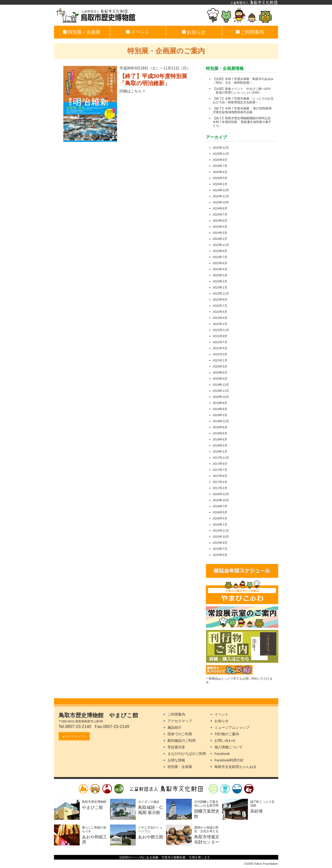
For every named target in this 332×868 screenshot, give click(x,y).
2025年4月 (220, 172)
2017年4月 (220, 482)
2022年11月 (221, 294)
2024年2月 (220, 239)
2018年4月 (220, 445)
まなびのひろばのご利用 (187, 754)
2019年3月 (220, 415)
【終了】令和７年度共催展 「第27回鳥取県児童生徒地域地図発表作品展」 (242, 110)
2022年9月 (220, 300)
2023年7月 (220, 257)
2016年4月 (220, 518)
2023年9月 (220, 251)
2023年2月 (220, 281)
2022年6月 (220, 312)
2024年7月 (220, 214)
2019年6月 (220, 409)
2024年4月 (220, 227)
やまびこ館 (166, 15)
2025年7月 (220, 166)
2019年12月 (221, 385)
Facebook (222, 754)
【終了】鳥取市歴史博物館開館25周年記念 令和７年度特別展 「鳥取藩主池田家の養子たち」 (242, 122)
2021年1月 (220, 360)
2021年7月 (220, 342)
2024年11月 (221, 196)
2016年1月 (220, 524)
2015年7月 (220, 549)
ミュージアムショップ (232, 727)
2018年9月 (220, 427)
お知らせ (196, 32)
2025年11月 (221, 154)
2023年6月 (220, 263)
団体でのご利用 (180, 734)
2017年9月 (220, 464)
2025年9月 (220, 160)
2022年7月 (220, 306)
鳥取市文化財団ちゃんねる (236, 767)
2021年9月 (220, 336)
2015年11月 (221, 531)
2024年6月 (220, 221)
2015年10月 (221, 537)
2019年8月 (220, 403)
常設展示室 (176, 747)
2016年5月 (220, 512)
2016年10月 (221, 500)
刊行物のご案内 (227, 734)
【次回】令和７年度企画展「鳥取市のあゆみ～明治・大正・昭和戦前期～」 (243, 81)
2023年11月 (221, 245)
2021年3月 (220, 354)
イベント (140, 32)
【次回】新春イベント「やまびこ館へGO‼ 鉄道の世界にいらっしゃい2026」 (242, 91)
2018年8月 (220, 433)
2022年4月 (220, 318)
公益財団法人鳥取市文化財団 (166, 2)
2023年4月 (220, 269)
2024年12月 (221, 190)
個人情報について (228, 747)
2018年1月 (220, 452)
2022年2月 (220, 324)
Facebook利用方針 (229, 760)
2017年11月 (221, 458)
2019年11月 (221, 391)
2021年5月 (220, 348)
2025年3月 (220, 178)
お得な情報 (176, 760)
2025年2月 (220, 184)
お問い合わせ (225, 740)
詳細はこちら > (132, 91)
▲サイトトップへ (74, 736)
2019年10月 (221, 397)
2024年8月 (220, 208)
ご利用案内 (252, 32)
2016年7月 (220, 506)
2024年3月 (220, 233)
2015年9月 (220, 543)
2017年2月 (220, 488)
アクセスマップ (180, 721)
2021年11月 (221, 330)
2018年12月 (221, 421)
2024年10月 (221, 202)
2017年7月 (220, 470)
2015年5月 (220, 555)
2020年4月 (220, 379)
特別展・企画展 (84, 32)
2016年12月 (221, 494)
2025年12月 (221, 148)
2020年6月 (220, 373)
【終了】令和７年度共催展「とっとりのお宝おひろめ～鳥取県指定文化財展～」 (243, 100)
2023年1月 (220, 287)
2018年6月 (220, 439)
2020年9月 (220, 366)
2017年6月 (220, 476)
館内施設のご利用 (182, 740)
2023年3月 (220, 275)
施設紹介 (175, 727)
